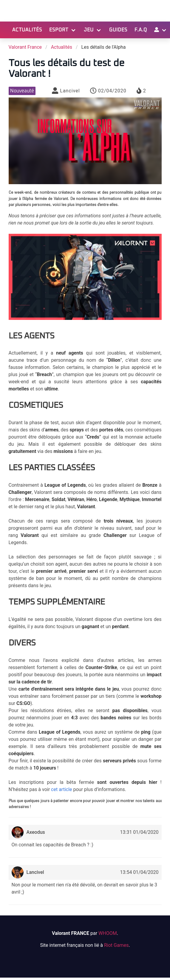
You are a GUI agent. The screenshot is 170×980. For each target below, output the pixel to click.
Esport (59, 30)
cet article (61, 789)
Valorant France (25, 47)
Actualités (27, 30)
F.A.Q (141, 30)
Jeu (89, 30)
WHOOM (108, 933)
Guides (118, 30)
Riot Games (116, 945)
